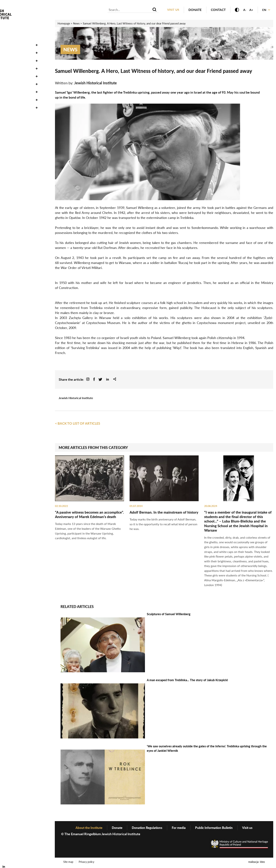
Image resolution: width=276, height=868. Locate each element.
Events (9, 32)
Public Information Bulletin (216, 829)
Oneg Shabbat (15, 40)
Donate (193, 10)
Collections (13, 48)
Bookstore (12, 103)
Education (12, 71)
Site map (68, 863)
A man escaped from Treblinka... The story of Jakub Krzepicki (187, 681)
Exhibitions (13, 64)
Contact (216, 10)
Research (11, 56)
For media (179, 829)
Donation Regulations (146, 829)
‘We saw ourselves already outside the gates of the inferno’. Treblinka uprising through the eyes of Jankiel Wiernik (207, 749)
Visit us (171, 10)
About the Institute (20, 95)
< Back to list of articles (78, 424)
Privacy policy (87, 863)
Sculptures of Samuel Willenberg (169, 615)
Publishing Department (23, 79)
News (7, 25)
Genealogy (12, 87)
